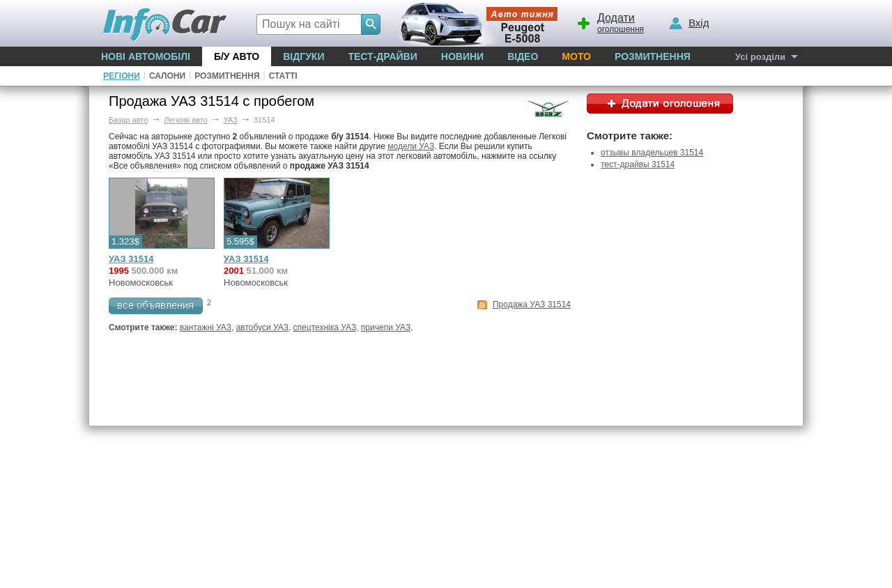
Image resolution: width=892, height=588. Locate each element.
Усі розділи (760, 57)
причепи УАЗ (386, 327)
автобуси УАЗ (262, 327)
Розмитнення (653, 56)
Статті (283, 76)
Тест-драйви (382, 56)
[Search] (371, 24)
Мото (576, 56)
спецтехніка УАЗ (325, 327)
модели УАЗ (411, 146)
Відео (523, 56)
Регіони (122, 76)
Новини (462, 56)
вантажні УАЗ (206, 327)
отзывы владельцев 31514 (652, 153)
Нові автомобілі (146, 56)
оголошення (610, 22)
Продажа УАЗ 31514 (532, 304)
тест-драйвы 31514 (638, 164)
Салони (167, 76)
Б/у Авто (237, 56)
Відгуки (303, 56)
